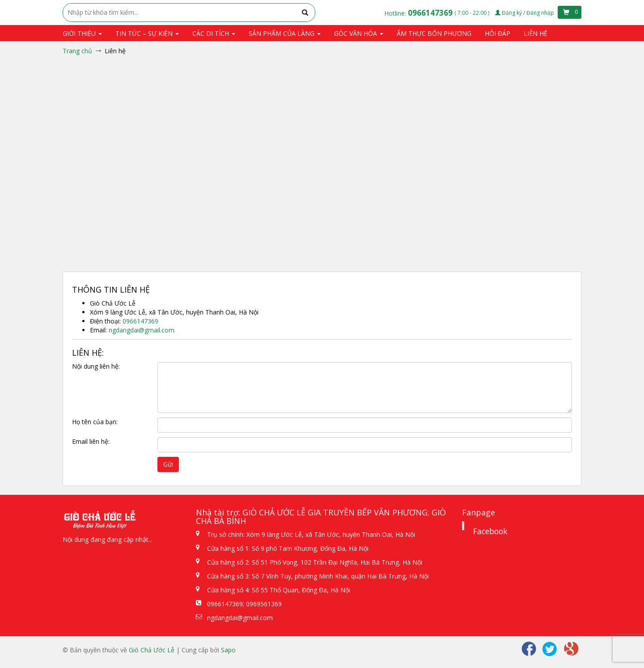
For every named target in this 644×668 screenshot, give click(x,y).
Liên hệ (536, 33)
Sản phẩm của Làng (285, 33)
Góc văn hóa (359, 33)
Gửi (168, 464)
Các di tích (214, 33)
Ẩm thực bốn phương (434, 33)
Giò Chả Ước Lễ (152, 650)
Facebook (490, 531)
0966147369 (431, 13)
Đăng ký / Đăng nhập (525, 13)
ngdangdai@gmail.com (142, 330)
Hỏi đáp (498, 33)
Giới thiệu (82, 33)
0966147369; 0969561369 (244, 604)
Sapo (228, 650)
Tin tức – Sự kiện (147, 33)
